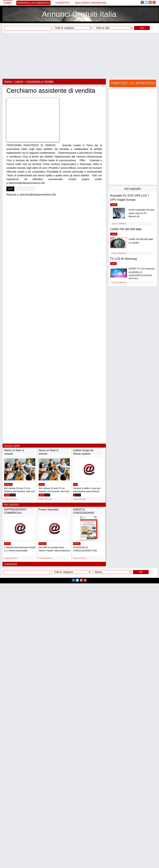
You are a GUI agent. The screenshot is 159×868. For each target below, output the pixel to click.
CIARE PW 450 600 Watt (126, 229)
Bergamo (8, 484)
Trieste (7, 544)
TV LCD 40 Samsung (123, 259)
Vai (142, 28)
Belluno (77, 544)
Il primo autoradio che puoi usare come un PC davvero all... (142, 213)
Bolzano (42, 544)
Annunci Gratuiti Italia (79, 14)
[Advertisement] (79, 56)
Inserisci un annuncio (33, 3)
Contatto (62, 3)
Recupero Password (91, 3)
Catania (114, 205)
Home (8, 3)
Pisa (75, 484)
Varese (113, 264)
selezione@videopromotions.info (38, 195)
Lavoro (19, 81)
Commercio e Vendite (40, 81)
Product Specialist (49, 510)
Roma (42, 484)
